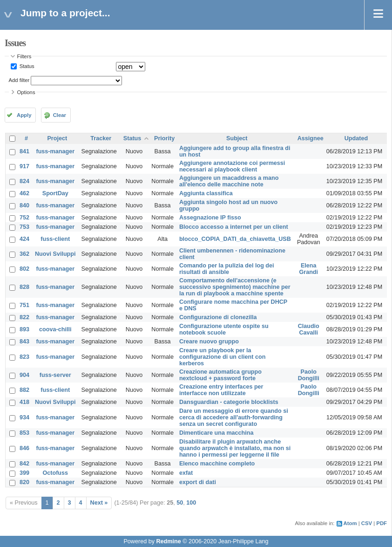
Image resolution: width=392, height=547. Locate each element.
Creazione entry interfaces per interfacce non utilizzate (221, 390)
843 (24, 342)
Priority (164, 138)
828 (24, 287)
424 (24, 239)
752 (24, 218)
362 (24, 254)
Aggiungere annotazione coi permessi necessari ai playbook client (232, 166)
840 (24, 205)
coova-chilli (55, 329)
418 (24, 402)
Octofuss (55, 473)
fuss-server (55, 375)
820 (24, 482)
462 (24, 193)
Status (26, 66)
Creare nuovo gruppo (209, 342)
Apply (24, 115)
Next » (99, 503)
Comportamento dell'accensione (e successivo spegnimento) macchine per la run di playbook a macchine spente (235, 287)
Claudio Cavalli (309, 329)
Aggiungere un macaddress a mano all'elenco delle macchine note (229, 181)
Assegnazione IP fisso (210, 218)
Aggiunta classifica (206, 193)
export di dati (198, 482)
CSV (367, 523)
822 (24, 317)
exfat (186, 473)
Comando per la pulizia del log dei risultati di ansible (227, 269)
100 (191, 503)
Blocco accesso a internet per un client (234, 227)
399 (24, 473)
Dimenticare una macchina (216, 433)
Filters (24, 56)
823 (24, 357)
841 (24, 151)
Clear (60, 115)
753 (24, 227)
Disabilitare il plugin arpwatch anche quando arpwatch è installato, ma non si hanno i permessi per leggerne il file (235, 448)
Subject (237, 138)
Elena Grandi (308, 269)
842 (24, 464)
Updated (356, 138)
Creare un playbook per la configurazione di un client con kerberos (222, 357)
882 (24, 390)
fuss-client (55, 239)
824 (24, 181)
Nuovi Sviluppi (55, 254)
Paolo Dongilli (309, 375)
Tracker (101, 138)
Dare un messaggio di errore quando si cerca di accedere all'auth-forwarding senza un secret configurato (234, 417)
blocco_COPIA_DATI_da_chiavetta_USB (235, 239)
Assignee (311, 138)
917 (24, 166)
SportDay (55, 193)
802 (24, 269)
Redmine (168, 541)
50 (180, 503)
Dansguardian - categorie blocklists (229, 402)
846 (24, 448)
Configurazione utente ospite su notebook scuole (224, 329)
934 (24, 417)
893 (24, 329)
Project (57, 138)
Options (26, 92)
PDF (382, 523)
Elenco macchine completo (217, 464)
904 (24, 375)
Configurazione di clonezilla (218, 317)
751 (24, 305)
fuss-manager (55, 151)
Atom (350, 523)
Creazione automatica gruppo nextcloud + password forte (220, 375)
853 (24, 433)
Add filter (19, 80)
